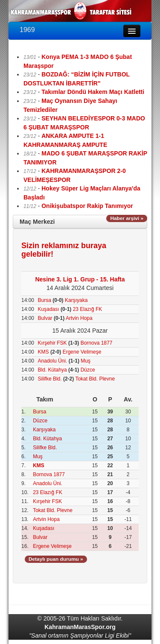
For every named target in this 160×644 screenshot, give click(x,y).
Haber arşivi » (127, 218)
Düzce (88, 370)
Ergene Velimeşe (82, 352)
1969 (27, 30)
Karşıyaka (76, 300)
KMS (44, 352)
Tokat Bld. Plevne (95, 379)
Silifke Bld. (50, 379)
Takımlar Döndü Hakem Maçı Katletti (93, 92)
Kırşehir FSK (52, 343)
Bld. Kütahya (52, 370)
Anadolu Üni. (53, 361)
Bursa (45, 300)
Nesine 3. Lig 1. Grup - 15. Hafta (80, 279)
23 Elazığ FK (88, 309)
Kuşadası (49, 309)
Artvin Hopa (79, 318)
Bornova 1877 (97, 343)
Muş (86, 361)
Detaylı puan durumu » (56, 559)
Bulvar (45, 318)
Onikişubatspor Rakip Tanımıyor (87, 206)
